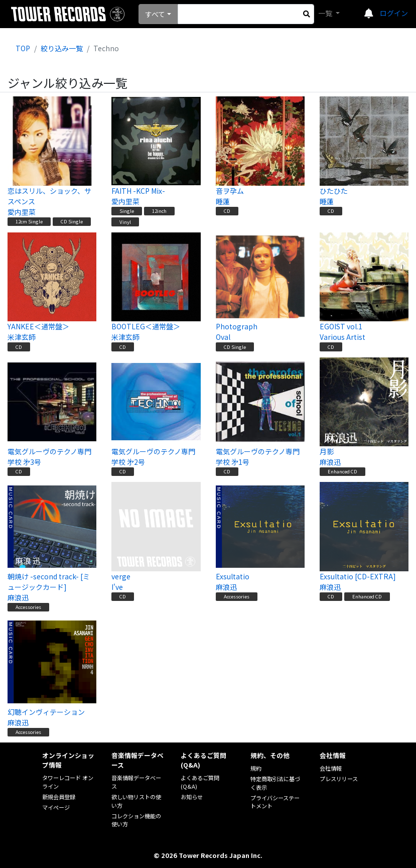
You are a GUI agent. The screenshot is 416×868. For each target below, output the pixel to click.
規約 (256, 768)
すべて (155, 14)
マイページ (56, 807)
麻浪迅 (330, 462)
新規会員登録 (59, 797)
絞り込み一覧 (62, 48)
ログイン (394, 13)
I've (117, 587)
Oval (223, 337)
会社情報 (331, 768)
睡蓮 (223, 201)
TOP (23, 48)
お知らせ (192, 797)
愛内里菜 (22, 212)
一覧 (326, 13)
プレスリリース (339, 779)
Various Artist (342, 337)
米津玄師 (22, 337)
